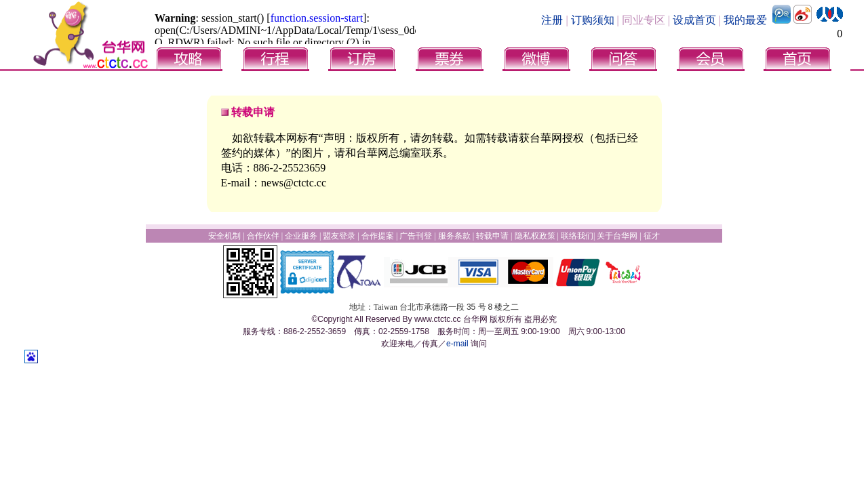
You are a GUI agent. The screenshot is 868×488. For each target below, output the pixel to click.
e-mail (457, 344)
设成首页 (694, 20)
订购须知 (593, 20)
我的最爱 (745, 20)
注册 (552, 20)
